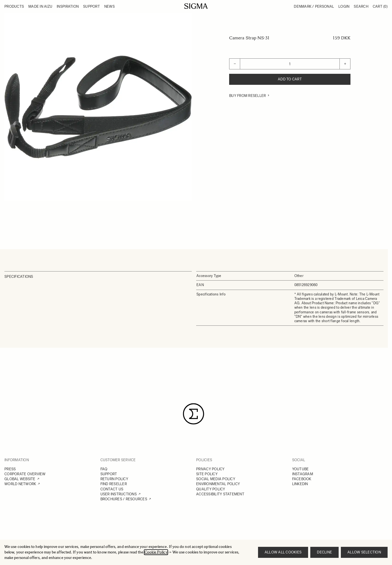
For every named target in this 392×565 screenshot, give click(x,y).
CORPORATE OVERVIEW (25, 474)
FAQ (104, 469)
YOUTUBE (301, 469)
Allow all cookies (283, 552)
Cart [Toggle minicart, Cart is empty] (380, 6)
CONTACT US (112, 489)
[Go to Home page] (196, 6)
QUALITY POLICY (211, 489)
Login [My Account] (344, 6)
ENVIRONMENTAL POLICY (218, 484)
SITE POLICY (207, 474)
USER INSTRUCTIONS (119, 494)
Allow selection (364, 552)
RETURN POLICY (114, 479)
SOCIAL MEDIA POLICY (216, 479)
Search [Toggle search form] (361, 6)
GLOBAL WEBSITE (20, 479)
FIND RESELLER (114, 484)
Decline (324, 552)
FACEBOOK (302, 479)
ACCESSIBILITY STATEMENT (220, 494)
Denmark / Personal (314, 6)
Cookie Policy (156, 552)
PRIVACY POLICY (210, 469)
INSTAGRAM (303, 474)
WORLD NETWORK (20, 484)
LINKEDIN (300, 484)
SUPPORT (109, 474)
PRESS (10, 469)
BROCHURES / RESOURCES (124, 499)
